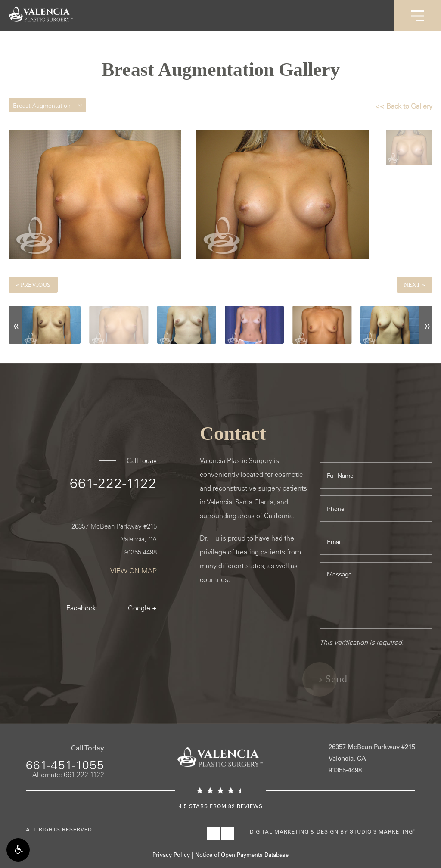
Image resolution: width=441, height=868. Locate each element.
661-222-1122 (113, 483)
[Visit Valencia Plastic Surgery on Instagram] (228, 833)
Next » (415, 285)
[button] (18, 850)
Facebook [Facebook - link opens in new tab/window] (81, 608)
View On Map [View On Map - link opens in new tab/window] (134, 571)
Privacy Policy (171, 854)
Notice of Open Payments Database (242, 854)
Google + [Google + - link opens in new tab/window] (142, 608)
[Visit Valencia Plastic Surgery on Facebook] (213, 833)
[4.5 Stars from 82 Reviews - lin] (220, 799)
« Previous (33, 285)
